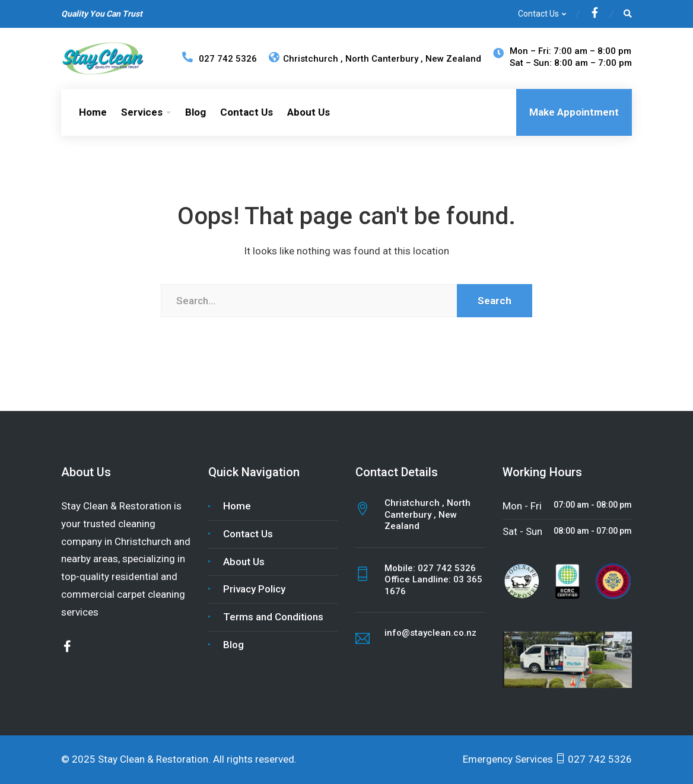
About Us (309, 112)
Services (142, 112)
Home (93, 112)
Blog (195, 112)
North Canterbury (383, 59)
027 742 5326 (447, 568)
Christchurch (305, 59)
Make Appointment (574, 112)
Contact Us (538, 14)
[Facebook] (595, 14)
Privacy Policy (254, 589)
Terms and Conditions (273, 617)
